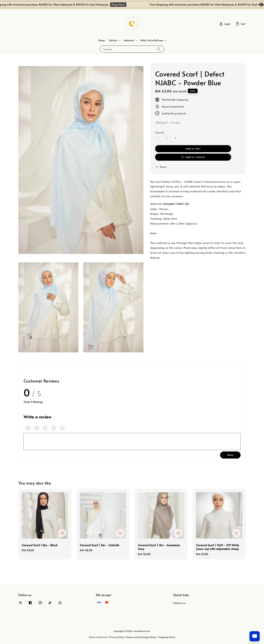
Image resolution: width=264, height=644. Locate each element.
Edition (113, 40)
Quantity (160, 133)
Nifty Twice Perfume (152, 40)
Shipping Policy (167, 637)
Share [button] (161, 167)
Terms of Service (98, 637)
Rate (230, 455)
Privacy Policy (117, 637)
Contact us (179, 603)
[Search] (159, 49)
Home (102, 40)
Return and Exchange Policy (141, 637)
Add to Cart (193, 148)
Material (129, 40)
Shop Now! (122, 4)
